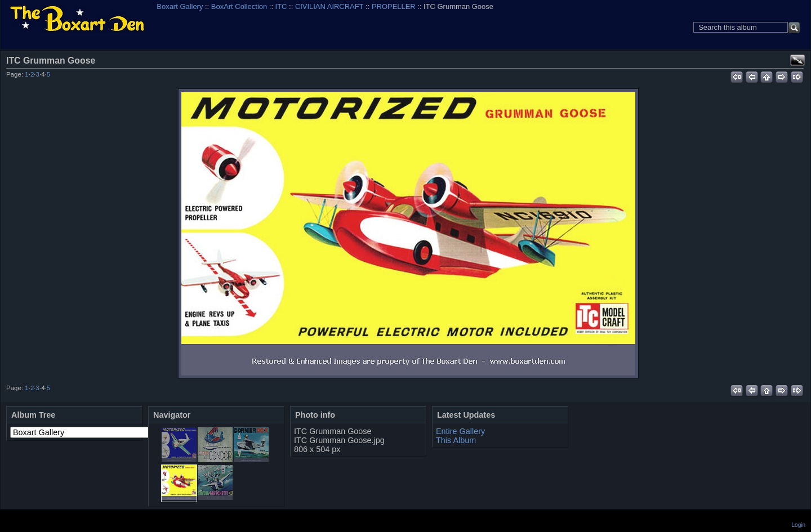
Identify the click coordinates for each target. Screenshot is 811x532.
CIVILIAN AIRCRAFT (329, 6)
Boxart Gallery (180, 6)
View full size (797, 60)
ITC (281, 6)
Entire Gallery (460, 431)
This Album (456, 440)
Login (799, 525)
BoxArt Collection (239, 6)
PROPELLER (394, 6)
